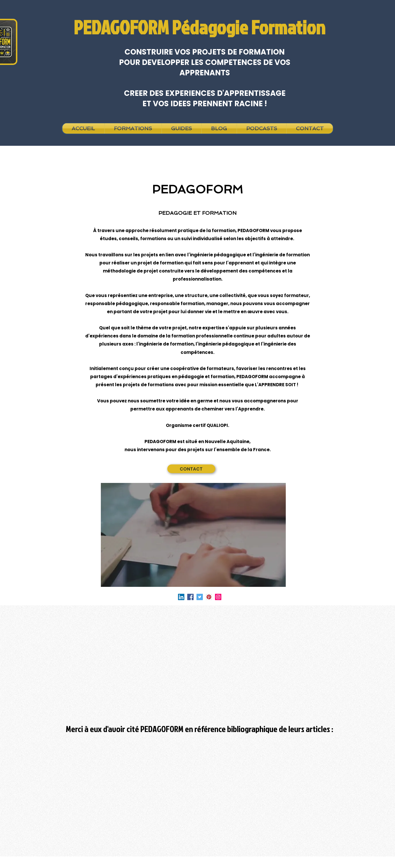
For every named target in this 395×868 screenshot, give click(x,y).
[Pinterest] (209, 597)
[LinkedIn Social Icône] (181, 597)
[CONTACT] (191, 469)
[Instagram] (218, 597)
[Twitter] (200, 597)
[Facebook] (190, 597)
